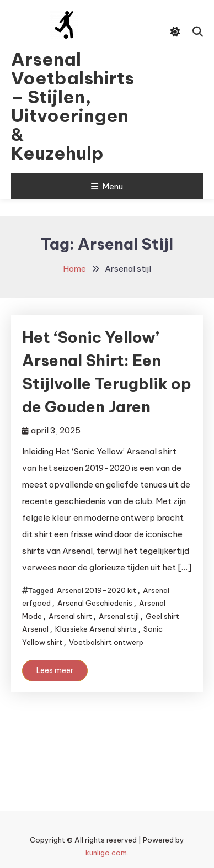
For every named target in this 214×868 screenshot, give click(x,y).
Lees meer (55, 670)
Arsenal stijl (119, 616)
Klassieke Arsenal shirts (96, 629)
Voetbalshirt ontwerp (106, 642)
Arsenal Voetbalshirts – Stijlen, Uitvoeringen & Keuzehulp (64, 106)
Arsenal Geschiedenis (95, 603)
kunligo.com (106, 853)
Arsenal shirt (70, 616)
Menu (107, 186)
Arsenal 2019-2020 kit (97, 590)
